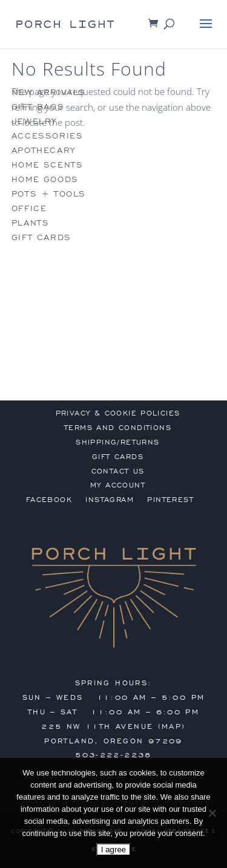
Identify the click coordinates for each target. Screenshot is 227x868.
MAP (172, 726)
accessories (48, 136)
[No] (212, 813)
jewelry (34, 121)
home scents (48, 165)
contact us (118, 471)
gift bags (38, 107)
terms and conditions (118, 428)
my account (118, 485)
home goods (45, 179)
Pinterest (170, 500)
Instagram (110, 500)
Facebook (49, 500)
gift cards (41, 237)
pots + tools (49, 194)
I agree (114, 850)
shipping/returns (117, 442)
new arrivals (49, 92)
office (29, 208)
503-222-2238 (113, 755)
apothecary (44, 150)
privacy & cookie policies (118, 413)
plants (31, 223)
